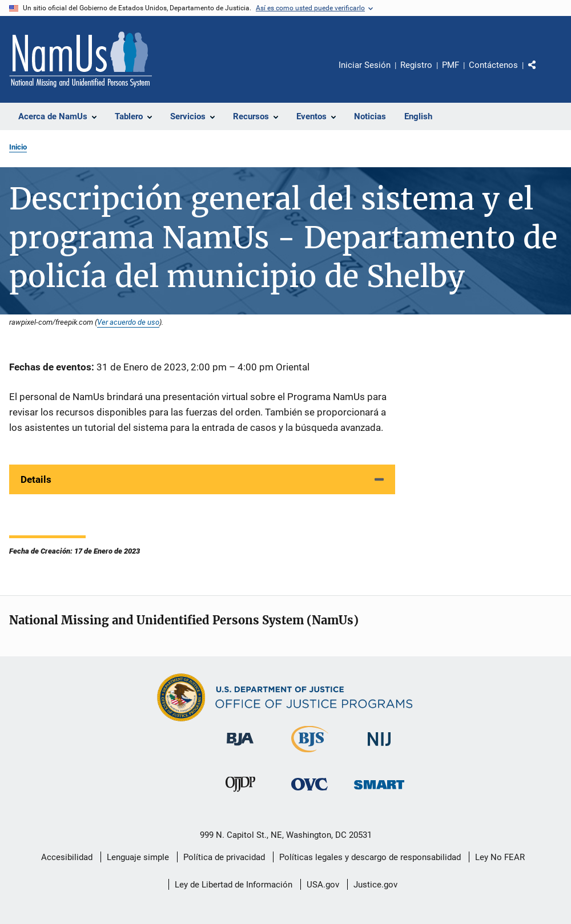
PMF (451, 65)
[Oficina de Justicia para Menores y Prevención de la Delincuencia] (240, 794)
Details (36, 479)
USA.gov (323, 885)
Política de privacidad (224, 857)
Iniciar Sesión (365, 65)
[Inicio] (81, 59)
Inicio (18, 147)
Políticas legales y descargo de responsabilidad (370, 857)
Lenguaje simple (138, 857)
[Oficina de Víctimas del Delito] (309, 792)
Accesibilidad (67, 857)
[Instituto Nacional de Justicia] (379, 748)
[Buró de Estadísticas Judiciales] (310, 754)
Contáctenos (493, 65)
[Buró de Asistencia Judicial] (240, 748)
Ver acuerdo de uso (128, 322)
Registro (416, 65)
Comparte (542, 73)
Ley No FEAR (500, 857)
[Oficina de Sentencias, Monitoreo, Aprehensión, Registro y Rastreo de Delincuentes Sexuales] (379, 791)
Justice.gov (375, 885)
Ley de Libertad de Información (234, 885)
